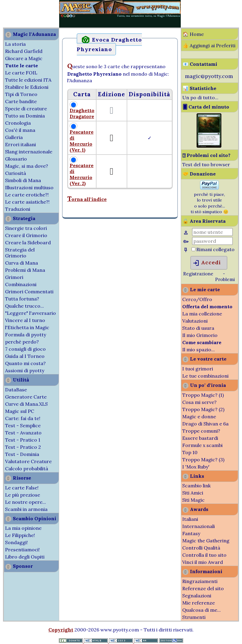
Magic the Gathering (206, 541)
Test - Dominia (22, 454)
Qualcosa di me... (202, 610)
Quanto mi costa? (25, 363)
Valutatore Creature (28, 461)
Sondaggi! (16, 542)
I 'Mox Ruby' (196, 467)
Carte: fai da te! (23, 418)
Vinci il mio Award (203, 562)
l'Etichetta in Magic (27, 327)
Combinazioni (21, 284)
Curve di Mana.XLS (26, 404)
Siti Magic (193, 500)
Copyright (61, 630)
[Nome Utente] (212, 232)
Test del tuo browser (206, 164)
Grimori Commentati (29, 292)
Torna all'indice (87, 199)
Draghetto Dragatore (82, 113)
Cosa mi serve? (199, 402)
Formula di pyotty (26, 335)
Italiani (190, 519)
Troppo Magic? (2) (203, 409)
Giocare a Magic (24, 58)
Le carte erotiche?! (27, 195)
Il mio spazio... (199, 350)
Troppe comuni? (201, 431)
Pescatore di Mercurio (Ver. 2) (82, 174)
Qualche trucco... (24, 306)
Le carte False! (22, 488)
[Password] (212, 241)
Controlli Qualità (201, 548)
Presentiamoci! (22, 550)
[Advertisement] (18, 14)
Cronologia (18, 123)
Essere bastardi (200, 438)
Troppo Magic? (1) (203, 395)
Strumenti (194, 617)
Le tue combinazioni (205, 376)
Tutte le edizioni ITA (28, 80)
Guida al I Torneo (25, 356)
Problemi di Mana (25, 270)
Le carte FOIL (21, 73)
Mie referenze (199, 603)
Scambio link (196, 486)
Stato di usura (198, 328)
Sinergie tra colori (26, 228)
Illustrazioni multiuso (29, 187)
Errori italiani (20, 144)
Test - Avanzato (23, 433)
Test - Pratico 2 (23, 447)
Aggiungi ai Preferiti (213, 45)
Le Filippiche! (20, 535)
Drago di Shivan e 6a (205, 424)
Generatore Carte (26, 397)
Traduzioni (18, 209)
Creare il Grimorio (26, 235)
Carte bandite (21, 101)
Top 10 (190, 452)
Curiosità (16, 173)
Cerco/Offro (197, 299)
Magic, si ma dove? (27, 166)
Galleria (14, 137)
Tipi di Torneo (21, 94)
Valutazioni (195, 321)
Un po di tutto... (200, 97)
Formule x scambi (202, 445)
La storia (15, 44)
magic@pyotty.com (209, 76)
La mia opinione (23, 528)
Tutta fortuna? (22, 299)
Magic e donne (199, 416)
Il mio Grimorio (200, 335)
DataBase (16, 390)
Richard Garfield (24, 51)
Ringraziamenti (200, 581)
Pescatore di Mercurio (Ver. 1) (82, 141)
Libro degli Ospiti (25, 557)
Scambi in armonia (26, 509)
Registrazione (198, 274)
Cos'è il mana (20, 130)
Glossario (16, 159)
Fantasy (191, 533)
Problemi (225, 279)
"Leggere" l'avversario (30, 313)
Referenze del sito (203, 588)
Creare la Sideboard (28, 242)
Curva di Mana (22, 263)
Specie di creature (26, 109)
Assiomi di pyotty (25, 370)
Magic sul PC (20, 411)
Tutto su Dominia (25, 116)
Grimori (14, 277)
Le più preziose (23, 495)
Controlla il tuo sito (204, 555)
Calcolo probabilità (27, 468)
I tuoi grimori (198, 369)
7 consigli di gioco (25, 349)
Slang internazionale (29, 152)
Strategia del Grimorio (20, 253)
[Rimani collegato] (193, 249)
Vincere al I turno (25, 320)
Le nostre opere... (26, 502)
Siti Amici (193, 493)
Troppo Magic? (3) (203, 460)
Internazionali (199, 526)
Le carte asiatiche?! (27, 202)
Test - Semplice (23, 425)
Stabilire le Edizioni (27, 87)
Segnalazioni (197, 596)
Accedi (207, 263)
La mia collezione (202, 314)
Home (197, 34)
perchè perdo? (22, 342)
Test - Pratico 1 (23, 440)
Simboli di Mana (23, 180)
